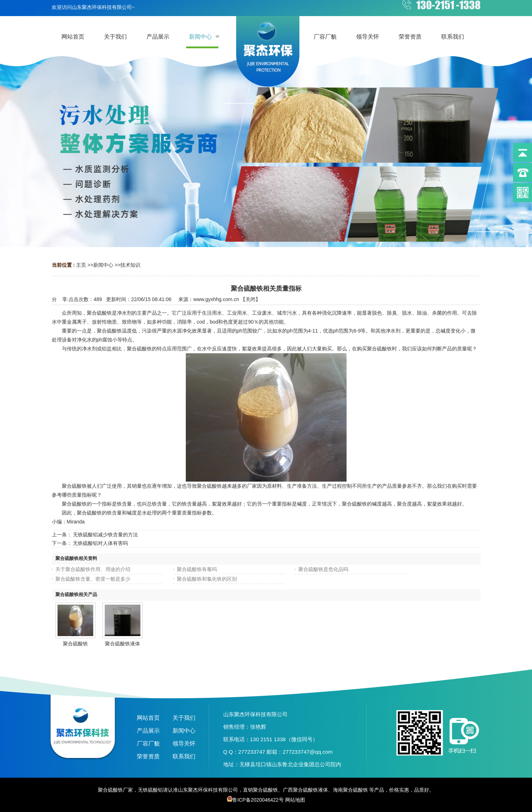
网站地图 (295, 800)
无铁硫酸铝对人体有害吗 (100, 543)
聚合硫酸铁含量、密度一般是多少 (93, 579)
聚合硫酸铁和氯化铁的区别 (207, 579)
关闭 (250, 299)
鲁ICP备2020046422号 (255, 800)
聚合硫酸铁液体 (123, 644)
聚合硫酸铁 (75, 644)
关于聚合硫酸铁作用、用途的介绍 (93, 569)
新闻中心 (103, 265)
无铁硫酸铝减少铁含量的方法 (105, 535)
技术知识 (130, 265)
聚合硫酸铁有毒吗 (197, 569)
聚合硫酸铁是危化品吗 (323, 569)
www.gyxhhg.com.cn (216, 299)
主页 (81, 265)
